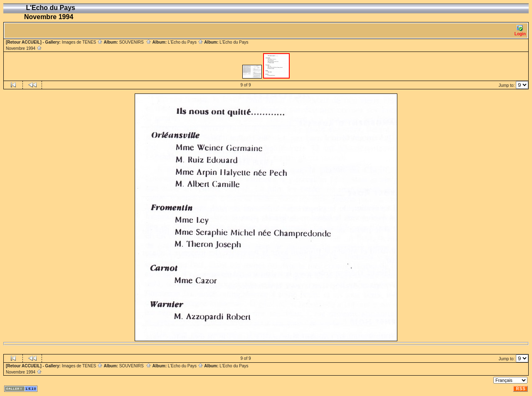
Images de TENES (82, 42)
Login (520, 31)
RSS (521, 389)
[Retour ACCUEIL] (24, 42)
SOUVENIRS (135, 42)
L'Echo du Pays (186, 42)
